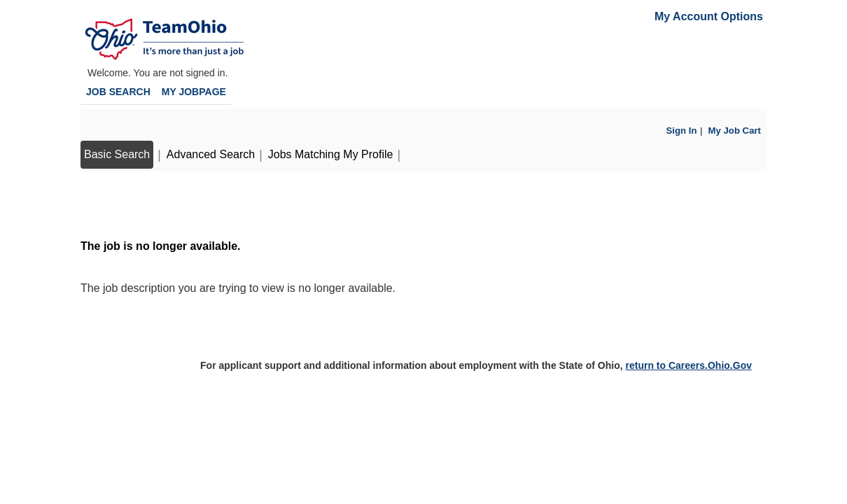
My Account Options (709, 16)
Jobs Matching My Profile (331, 154)
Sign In (682, 131)
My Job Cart (735, 131)
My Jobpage (194, 92)
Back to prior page (127, 204)
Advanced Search (211, 154)
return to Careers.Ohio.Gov (688, 365)
